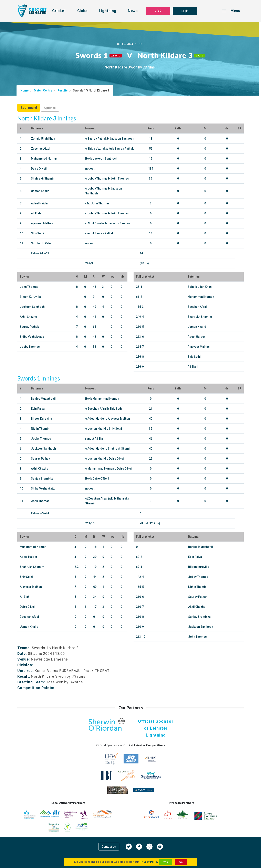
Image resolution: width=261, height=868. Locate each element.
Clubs (82, 11)
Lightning (108, 11)
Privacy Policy (149, 862)
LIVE (158, 11)
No (181, 862)
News (133, 11)
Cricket (59, 11)
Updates (50, 108)
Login (185, 11)
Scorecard (29, 108)
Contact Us (109, 847)
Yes (165, 862)
